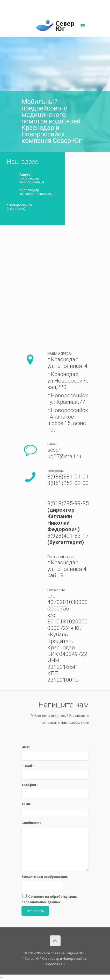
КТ (65, 964)
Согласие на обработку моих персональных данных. (49, 899)
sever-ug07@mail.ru (68, 4)
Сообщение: (32, 823)
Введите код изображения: (45, 877)
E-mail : (28, 766)
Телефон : (30, 785)
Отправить (35, 911)
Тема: (26, 804)
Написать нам (55, 9)
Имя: (26, 747)
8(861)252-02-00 (37, 4)
